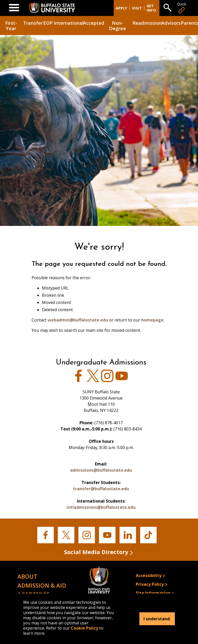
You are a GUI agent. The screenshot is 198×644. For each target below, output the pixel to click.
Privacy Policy (150, 584)
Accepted (93, 23)
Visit (137, 8)
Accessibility (149, 575)
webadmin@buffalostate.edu (78, 320)
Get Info (151, 8)
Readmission (146, 23)
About (27, 576)
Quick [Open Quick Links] (182, 8)
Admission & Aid (42, 585)
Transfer (33, 23)
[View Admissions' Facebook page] (78, 380)
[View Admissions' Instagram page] (107, 380)
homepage (152, 320)
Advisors (170, 23)
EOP (48, 23)
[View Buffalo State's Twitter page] (93, 380)
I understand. (157, 619)
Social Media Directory (96, 552)
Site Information (153, 593)
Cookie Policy (84, 628)
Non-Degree (118, 25)
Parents (189, 23)
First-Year (11, 25)
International (68, 23)
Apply (121, 8)
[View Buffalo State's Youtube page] (122, 380)
